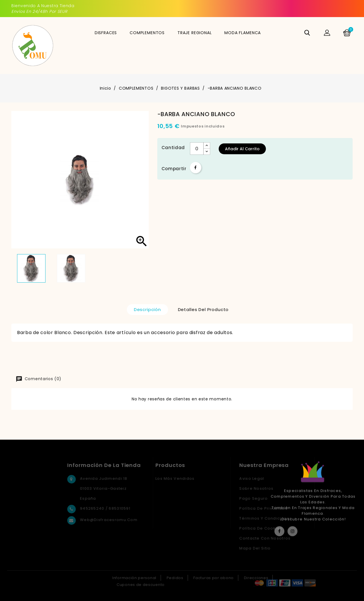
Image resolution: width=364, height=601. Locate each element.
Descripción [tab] (147, 309)
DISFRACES (106, 33)
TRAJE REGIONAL (195, 33)
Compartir (196, 168)
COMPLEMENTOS (147, 33)
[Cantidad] (197, 149)
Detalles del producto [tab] (203, 309)
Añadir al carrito (242, 149)
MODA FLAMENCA (243, 33)
